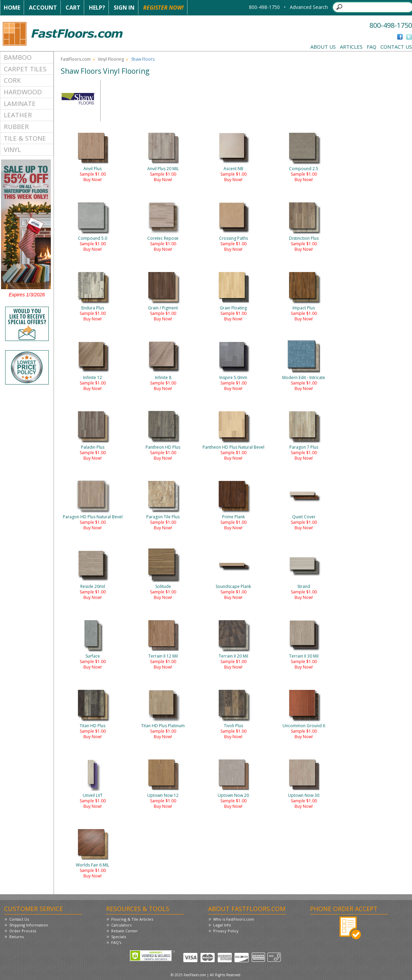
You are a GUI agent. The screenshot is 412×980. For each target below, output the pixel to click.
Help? (97, 8)
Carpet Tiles (25, 69)
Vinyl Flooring (111, 59)
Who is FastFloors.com (234, 919)
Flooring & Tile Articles (132, 919)
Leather (18, 115)
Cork (12, 80)
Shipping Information (29, 925)
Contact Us (396, 47)
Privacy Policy (226, 931)
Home (12, 8)
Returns (16, 937)
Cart (73, 8)
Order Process (23, 931)
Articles (351, 47)
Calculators (121, 925)
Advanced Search (309, 7)
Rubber (16, 126)
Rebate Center (125, 931)
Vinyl (12, 149)
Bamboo (18, 57)
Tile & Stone (25, 138)
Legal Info (222, 925)
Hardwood (23, 92)
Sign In (124, 8)
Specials (119, 937)
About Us (323, 47)
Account (43, 8)
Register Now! (163, 8)
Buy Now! (93, 180)
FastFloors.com (76, 59)
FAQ (371, 47)
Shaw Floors (143, 59)
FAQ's (116, 942)
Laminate (20, 103)
